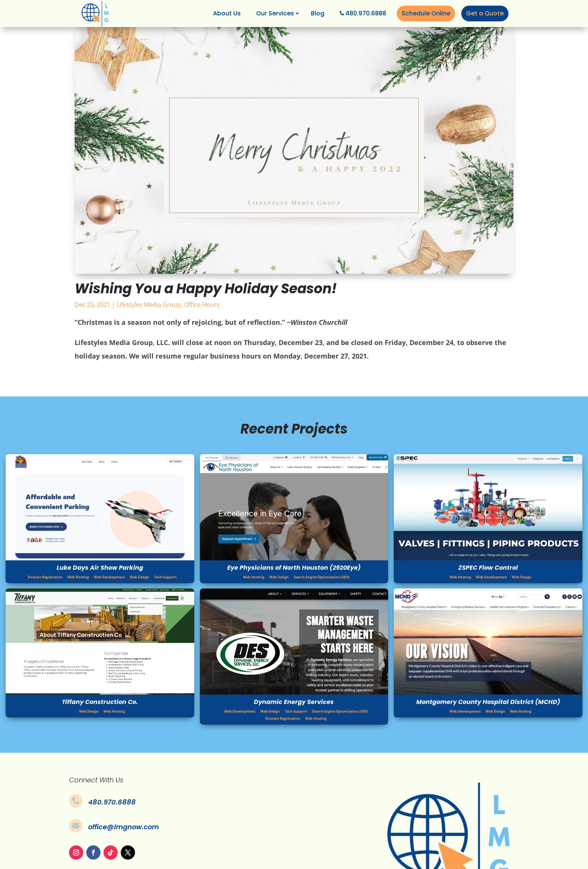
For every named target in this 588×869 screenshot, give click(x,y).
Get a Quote (485, 13)
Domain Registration (45, 577)
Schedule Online (426, 13)
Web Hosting (78, 577)
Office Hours (202, 305)
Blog (318, 13)
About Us (227, 13)
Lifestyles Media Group (149, 305)
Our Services (275, 13)
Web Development (109, 577)
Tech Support (165, 577)
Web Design (139, 577)
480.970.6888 (366, 13)
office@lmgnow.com (124, 827)
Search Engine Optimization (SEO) (322, 577)
